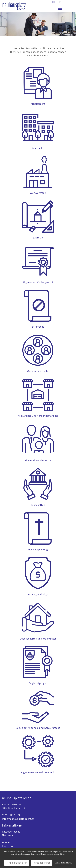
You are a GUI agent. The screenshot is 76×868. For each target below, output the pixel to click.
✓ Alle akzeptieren (17, 863)
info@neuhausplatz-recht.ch (18, 819)
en (60, 2)
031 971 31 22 (12, 815)
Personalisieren (42, 863)
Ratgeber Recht (11, 832)
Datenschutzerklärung (64, 863)
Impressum (9, 846)
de (54, 2)
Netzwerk (8, 835)
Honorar (7, 842)
